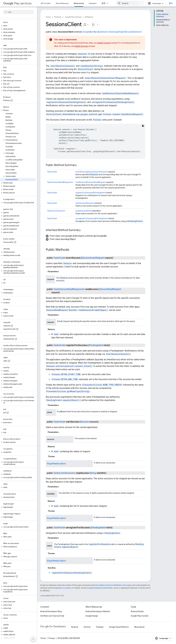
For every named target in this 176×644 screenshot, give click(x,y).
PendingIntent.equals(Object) (63, 400)
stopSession (81, 211)
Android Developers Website (98, 611)
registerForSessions (84, 193)
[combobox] (130, 3)
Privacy (52, 638)
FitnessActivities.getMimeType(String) (68, 391)
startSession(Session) (63, 66)
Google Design (92, 616)
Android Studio (137, 611)
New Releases (62, 3)
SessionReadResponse (62, 182)
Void (54, 172)
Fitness (97, 120)
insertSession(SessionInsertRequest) (105, 78)
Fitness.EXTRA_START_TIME (66, 374)
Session (94, 174)
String (90, 211)
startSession (81, 203)
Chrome (87, 627)
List (54, 211)
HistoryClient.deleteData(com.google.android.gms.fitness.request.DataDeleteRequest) (95, 114)
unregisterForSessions (85, 218)
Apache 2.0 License (63, 588)
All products (139, 627)
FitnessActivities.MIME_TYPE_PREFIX (102, 385)
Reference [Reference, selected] (79, 3)
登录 (171, 3)
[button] (18, 26)
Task (49, 172)
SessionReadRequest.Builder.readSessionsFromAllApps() (77, 310)
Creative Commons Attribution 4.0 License (115, 585)
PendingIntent (100, 193)
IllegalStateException (56, 464)
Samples (93, 3)
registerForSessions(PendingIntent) (66, 102)
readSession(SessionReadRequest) (120, 93)
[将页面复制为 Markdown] (93, 25)
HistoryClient (86, 69)
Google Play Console (140, 616)
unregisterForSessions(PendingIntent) (113, 102)
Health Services (81, 46)
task (56, 334)
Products (58, 17)
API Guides (46, 3)
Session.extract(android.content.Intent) (69, 366)
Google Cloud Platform (119, 627)
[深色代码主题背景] (143, 126)
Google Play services (73, 17)
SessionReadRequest (96, 182)
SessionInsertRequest (98, 172)
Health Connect (104, 43)
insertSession (81, 172)
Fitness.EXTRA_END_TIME (65, 379)
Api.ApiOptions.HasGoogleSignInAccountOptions (117, 32)
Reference (89, 17)
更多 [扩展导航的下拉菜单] (104, 3)
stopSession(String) (92, 66)
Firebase (100, 627)
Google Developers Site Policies (100, 588)
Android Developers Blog (51, 611)
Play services (17, 3)
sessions (82, 54)
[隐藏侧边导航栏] (33, 639)
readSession (81, 182)
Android (75, 627)
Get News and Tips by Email (52, 616)
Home (48, 17)
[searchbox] (18, 12)
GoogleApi (88, 32)
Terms (43, 638)
